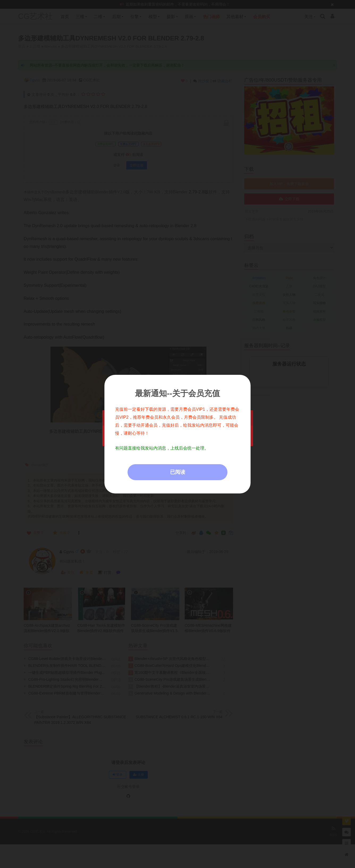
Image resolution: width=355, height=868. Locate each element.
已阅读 (178, 472)
